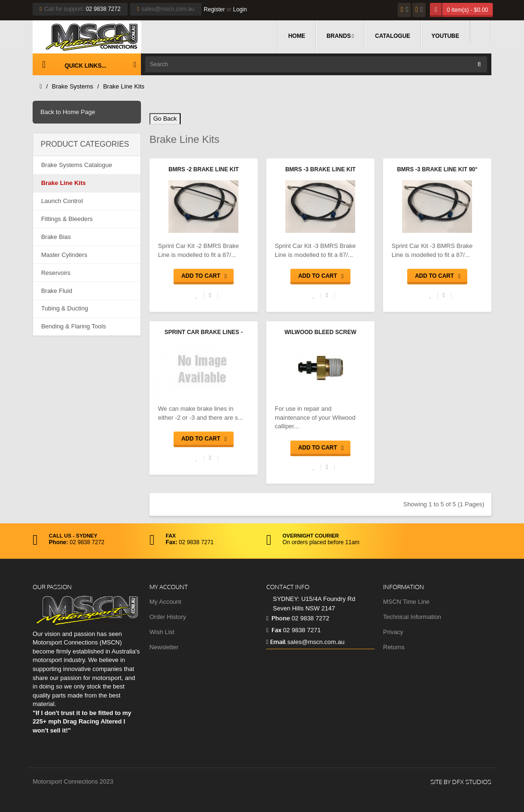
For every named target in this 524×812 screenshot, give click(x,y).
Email (276, 642)
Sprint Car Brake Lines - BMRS (204, 333)
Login (240, 9)
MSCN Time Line (406, 602)
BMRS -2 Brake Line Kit (204, 169)
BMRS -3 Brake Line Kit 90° (437, 169)
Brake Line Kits (124, 86)
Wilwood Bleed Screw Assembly (321, 333)
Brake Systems (73, 86)
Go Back (165, 119)
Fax (274, 630)
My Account (165, 602)
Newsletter (164, 647)
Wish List (162, 632)
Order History (168, 617)
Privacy (393, 632)
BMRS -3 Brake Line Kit (320, 169)
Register (214, 9)
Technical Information (412, 617)
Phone (278, 618)
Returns (394, 647)
